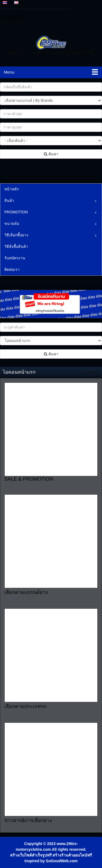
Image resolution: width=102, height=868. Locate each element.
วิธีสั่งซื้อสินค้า (16, 246)
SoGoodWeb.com (62, 861)
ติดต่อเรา (12, 269)
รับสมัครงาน (15, 258)
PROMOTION (16, 212)
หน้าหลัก (12, 189)
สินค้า (9, 201)
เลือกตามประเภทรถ (25, 706)
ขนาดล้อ (12, 223)
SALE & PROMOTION (29, 479)
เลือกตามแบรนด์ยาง (26, 592)
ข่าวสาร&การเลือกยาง (28, 820)
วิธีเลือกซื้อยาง (16, 235)
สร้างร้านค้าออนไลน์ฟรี (72, 855)
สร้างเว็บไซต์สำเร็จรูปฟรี (31, 855)
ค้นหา (51, 154)
